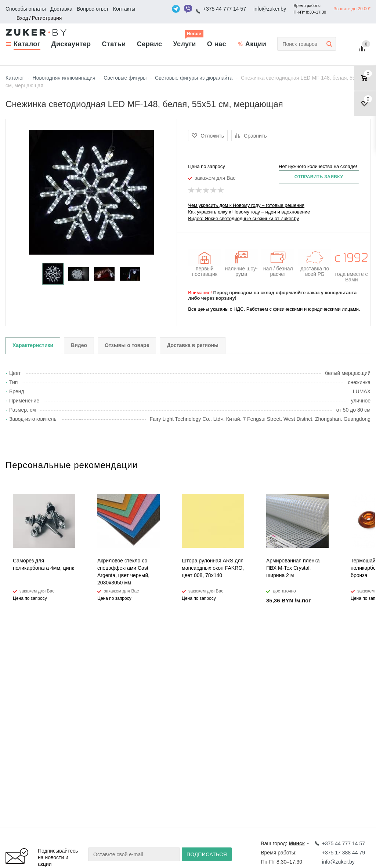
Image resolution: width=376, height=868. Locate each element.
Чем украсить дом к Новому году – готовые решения (246, 205)
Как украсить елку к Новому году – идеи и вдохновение (249, 212)
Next (172, 274)
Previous (11, 274)
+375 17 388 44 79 (344, 853)
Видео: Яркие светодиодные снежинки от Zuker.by (243, 218)
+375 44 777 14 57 (225, 9)
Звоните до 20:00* (352, 9)
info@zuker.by (270, 9)
